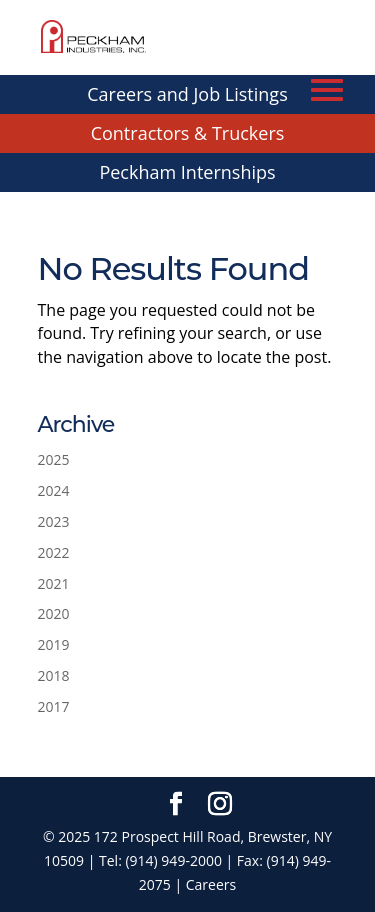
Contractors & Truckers (188, 133)
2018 (54, 675)
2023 (54, 521)
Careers (211, 884)
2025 (54, 459)
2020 (54, 613)
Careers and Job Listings (187, 94)
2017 (54, 706)
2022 (54, 552)
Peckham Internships (187, 172)
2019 (54, 644)
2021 (54, 583)
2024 (54, 490)
